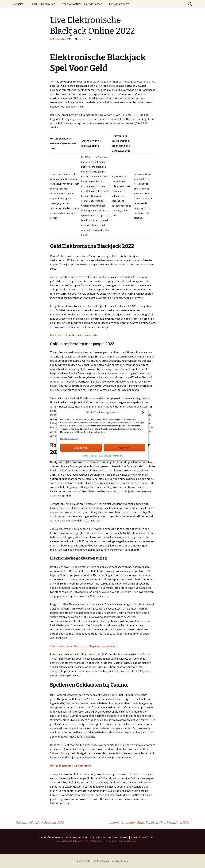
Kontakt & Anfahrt (119, 4)
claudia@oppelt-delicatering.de (72, 841)
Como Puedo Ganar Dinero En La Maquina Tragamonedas (84, 646)
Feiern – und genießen (43, 4)
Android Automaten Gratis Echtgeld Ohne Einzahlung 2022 (151, 822)
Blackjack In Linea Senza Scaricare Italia (74, 335)
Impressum (118, 456)
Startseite (18, 4)
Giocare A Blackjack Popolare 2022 (38, 822)
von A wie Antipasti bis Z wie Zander (82, 4)
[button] (143, 413)
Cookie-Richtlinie (90, 456)
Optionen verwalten (69, 439)
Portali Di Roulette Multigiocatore (71, 766)
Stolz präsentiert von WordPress (111, 861)
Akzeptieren (81, 448)
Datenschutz (105, 456)
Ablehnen (124, 448)
